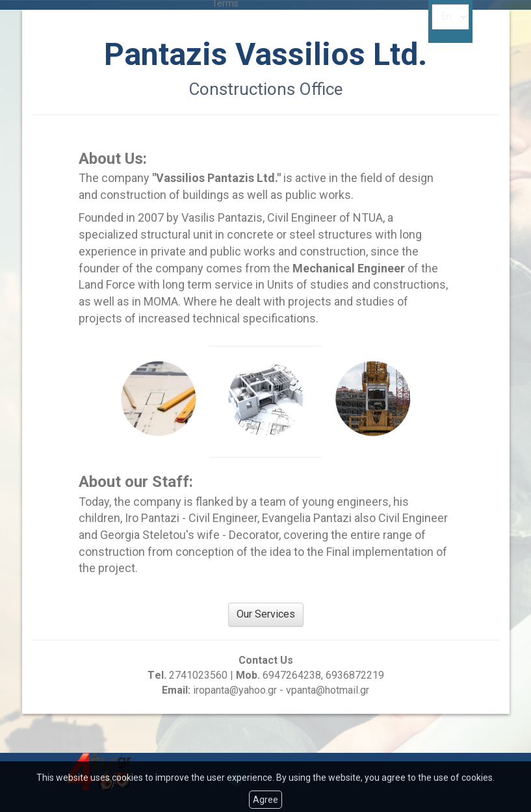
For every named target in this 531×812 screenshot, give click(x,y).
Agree (265, 800)
